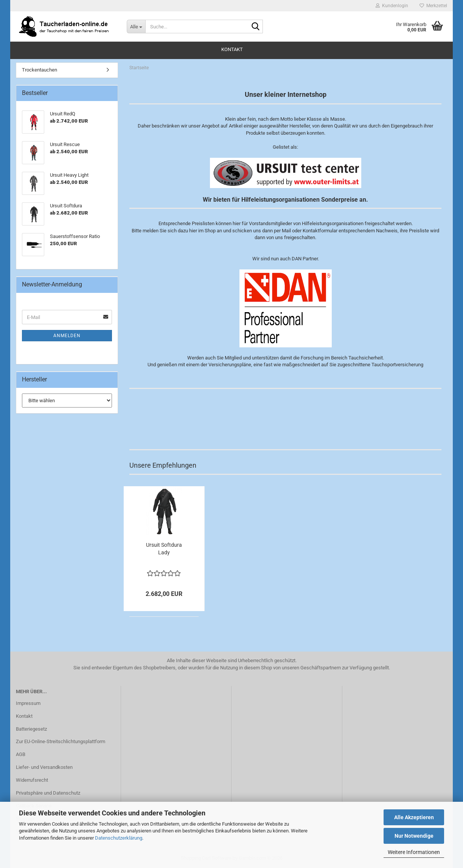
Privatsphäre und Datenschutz (48, 793)
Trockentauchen (40, 70)
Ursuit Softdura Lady (164, 549)
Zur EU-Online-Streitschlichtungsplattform (61, 741)
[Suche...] (136, 26)
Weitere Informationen (414, 852)
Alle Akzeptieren (414, 817)
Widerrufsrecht (32, 780)
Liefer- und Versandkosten (44, 767)
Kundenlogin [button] (392, 6)
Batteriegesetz (31, 729)
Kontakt (232, 49)
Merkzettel (433, 6)
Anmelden (67, 336)
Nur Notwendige (414, 836)
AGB (21, 754)
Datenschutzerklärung (119, 838)
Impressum (28, 703)
